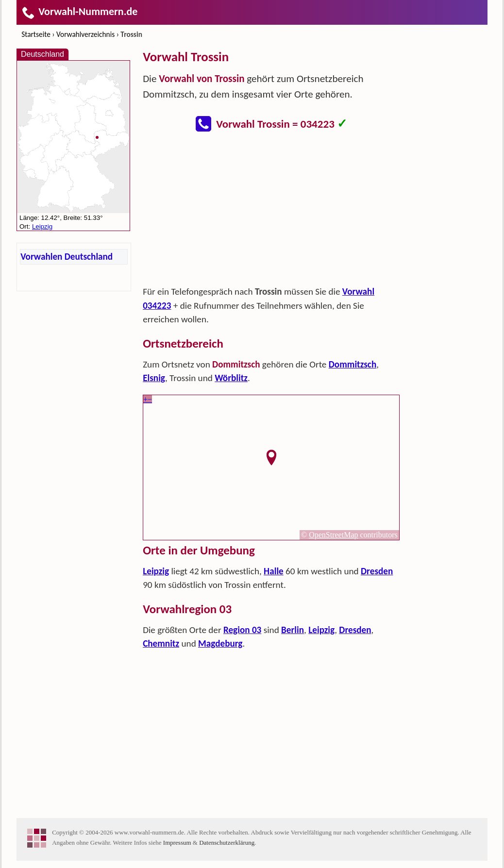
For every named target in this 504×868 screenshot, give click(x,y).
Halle (274, 571)
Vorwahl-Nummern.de (79, 11)
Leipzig (156, 571)
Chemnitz (161, 643)
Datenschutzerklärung (227, 843)
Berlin (293, 630)
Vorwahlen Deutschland (67, 257)
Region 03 (242, 630)
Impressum (177, 843)
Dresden (377, 571)
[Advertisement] (271, 212)
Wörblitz (231, 378)
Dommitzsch (353, 364)
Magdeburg (220, 643)
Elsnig (154, 378)
